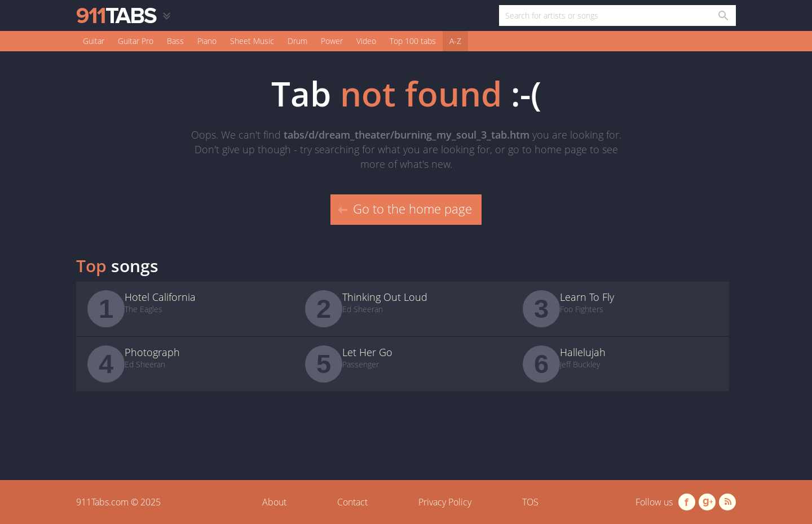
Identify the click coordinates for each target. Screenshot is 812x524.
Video (366, 41)
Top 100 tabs (413, 41)
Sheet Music (252, 41)
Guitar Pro (136, 41)
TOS (530, 502)
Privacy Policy (445, 502)
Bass (175, 41)
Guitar (94, 41)
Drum (297, 41)
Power (332, 41)
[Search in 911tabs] (723, 15)
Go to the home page (405, 208)
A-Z (455, 41)
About (274, 502)
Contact (352, 502)
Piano (207, 41)
